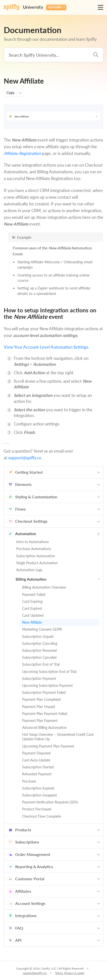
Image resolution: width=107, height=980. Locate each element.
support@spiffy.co (25, 458)
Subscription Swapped (39, 795)
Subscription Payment (39, 678)
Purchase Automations (34, 549)
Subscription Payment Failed (44, 692)
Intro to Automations (32, 542)
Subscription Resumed (39, 650)
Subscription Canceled (39, 657)
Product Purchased (37, 809)
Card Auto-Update (36, 760)
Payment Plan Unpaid (39, 707)
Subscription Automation (36, 556)
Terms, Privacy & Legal (70, 973)
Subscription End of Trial (41, 664)
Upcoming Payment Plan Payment (48, 746)
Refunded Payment (37, 774)
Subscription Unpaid (38, 636)
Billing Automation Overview (44, 587)
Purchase (29, 781)
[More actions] (20, 93)
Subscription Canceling (40, 643)
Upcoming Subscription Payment (47, 685)
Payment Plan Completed (41, 699)
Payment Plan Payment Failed (45, 714)
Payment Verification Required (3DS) (50, 802)
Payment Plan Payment (40, 721)
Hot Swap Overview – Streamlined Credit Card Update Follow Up (58, 737)
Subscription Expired (38, 788)
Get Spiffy (56, 7)
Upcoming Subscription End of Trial (49, 672)
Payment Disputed (36, 753)
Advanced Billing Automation (44, 727)
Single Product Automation (37, 563)
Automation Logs (29, 570)
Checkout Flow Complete (42, 816)
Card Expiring (32, 601)
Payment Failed (34, 594)
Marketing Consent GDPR (42, 629)
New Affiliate (32, 622)
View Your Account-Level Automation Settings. (46, 347)
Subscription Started (38, 767)
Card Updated (33, 615)
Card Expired (32, 608)
